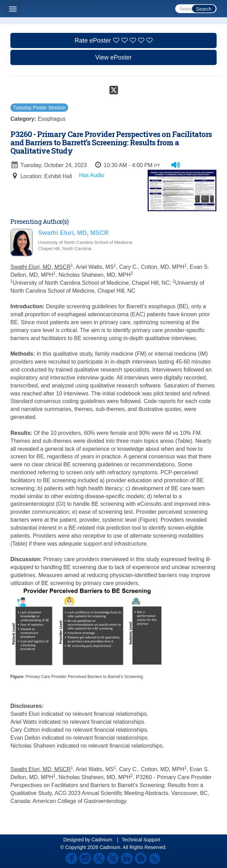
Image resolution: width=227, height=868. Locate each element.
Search (204, 9)
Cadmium (102, 840)
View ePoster (113, 57)
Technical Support (141, 840)
